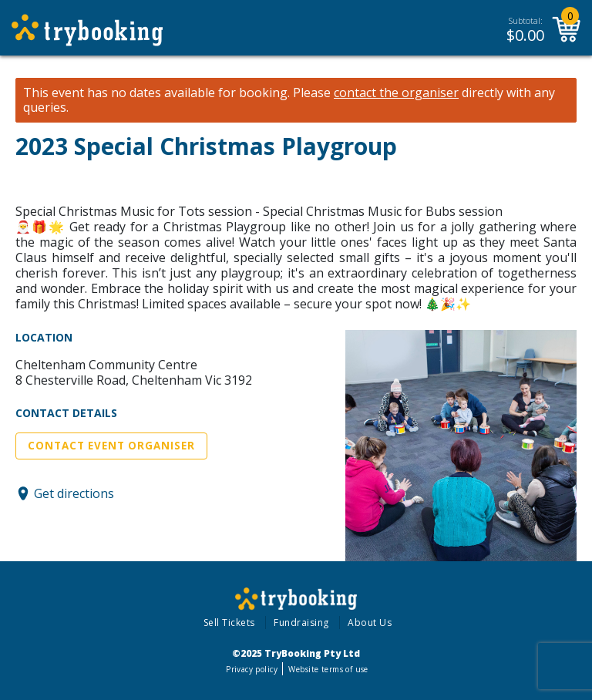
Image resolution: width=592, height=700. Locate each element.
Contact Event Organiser (111, 446)
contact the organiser (396, 93)
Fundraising (301, 623)
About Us (370, 623)
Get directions (74, 493)
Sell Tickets (229, 623)
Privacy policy (252, 669)
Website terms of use (328, 669)
